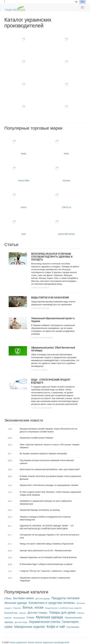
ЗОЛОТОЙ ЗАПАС (66, 224)
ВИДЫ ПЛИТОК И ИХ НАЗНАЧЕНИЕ (50, 298)
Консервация (19, 618)
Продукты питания (65, 598)
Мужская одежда (49, 617)
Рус (82, 2)
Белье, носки (33, 607)
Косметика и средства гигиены (52, 603)
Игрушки (23, 613)
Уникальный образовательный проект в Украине (53, 320)
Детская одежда (43, 599)
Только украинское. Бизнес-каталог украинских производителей (39, 642)
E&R (24, 224)
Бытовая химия (24, 598)
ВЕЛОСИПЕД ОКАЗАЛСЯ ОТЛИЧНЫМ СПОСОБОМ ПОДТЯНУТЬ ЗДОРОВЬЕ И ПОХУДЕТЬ (52, 257)
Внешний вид (11, 613)
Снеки (30, 617)
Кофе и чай (56, 627)
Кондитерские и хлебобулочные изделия (63, 608)
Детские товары (37, 613)
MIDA (66, 144)
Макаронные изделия (30, 627)
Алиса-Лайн (24, 171)
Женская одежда (16, 603)
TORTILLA (66, 197)
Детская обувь (21, 622)
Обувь (8, 598)
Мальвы (66, 171)
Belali (24, 144)
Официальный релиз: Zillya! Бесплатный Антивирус (53, 349)
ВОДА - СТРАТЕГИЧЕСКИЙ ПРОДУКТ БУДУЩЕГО (51, 381)
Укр (76, 2)
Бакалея (17, 608)
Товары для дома (62, 612)
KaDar (24, 197)
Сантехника (73, 627)
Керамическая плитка (45, 622)
